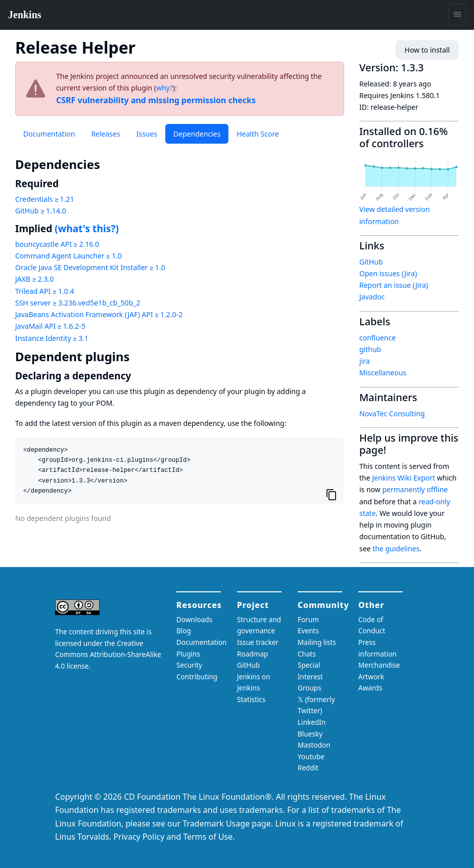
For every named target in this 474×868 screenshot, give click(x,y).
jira (365, 361)
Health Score (257, 134)
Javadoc (372, 297)
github (370, 349)
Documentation (49, 134)
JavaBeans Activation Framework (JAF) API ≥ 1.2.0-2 (99, 314)
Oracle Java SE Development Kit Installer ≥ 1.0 (90, 267)
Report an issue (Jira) (394, 285)
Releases (105, 134)
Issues (147, 134)
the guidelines (396, 549)
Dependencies (197, 134)
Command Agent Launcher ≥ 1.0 (68, 256)
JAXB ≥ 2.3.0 (34, 279)
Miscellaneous (383, 373)
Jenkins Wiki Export (404, 478)
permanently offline (415, 489)
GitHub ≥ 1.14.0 (41, 211)
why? (164, 88)
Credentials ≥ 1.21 (45, 199)
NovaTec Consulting (392, 414)
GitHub (371, 262)
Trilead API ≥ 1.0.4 (44, 291)
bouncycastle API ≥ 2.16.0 (57, 244)
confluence (377, 338)
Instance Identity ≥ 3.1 (52, 338)
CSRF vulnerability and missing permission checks (156, 100)
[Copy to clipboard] (331, 495)
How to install (427, 50)
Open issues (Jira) (388, 273)
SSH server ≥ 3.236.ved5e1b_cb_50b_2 (78, 303)
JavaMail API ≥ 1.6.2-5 (50, 326)
